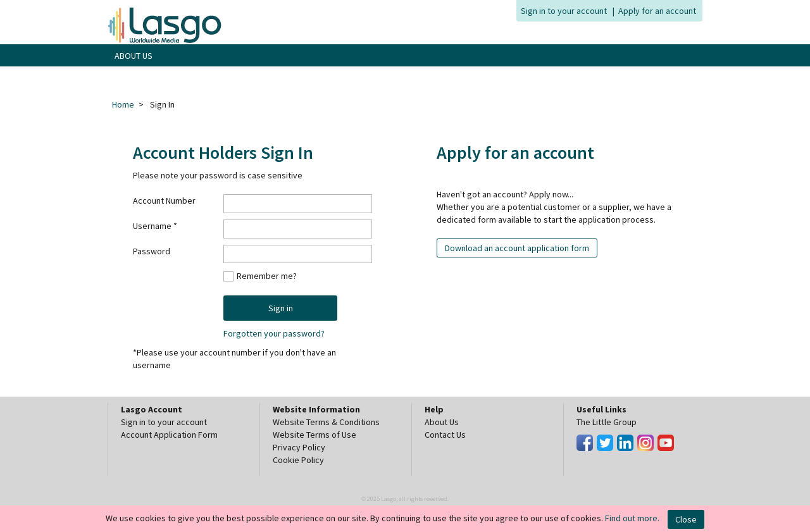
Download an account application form (517, 248)
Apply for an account (657, 11)
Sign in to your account (564, 11)
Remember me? (267, 275)
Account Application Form (169, 435)
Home (123, 104)
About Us (442, 422)
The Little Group (607, 422)
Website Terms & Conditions (326, 422)
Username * (155, 226)
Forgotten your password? (274, 333)
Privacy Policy (299, 447)
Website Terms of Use (315, 435)
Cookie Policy (298, 460)
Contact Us (445, 435)
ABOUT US (134, 56)
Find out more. (632, 518)
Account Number (164, 201)
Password (152, 251)
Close (686, 519)
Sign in (281, 308)
